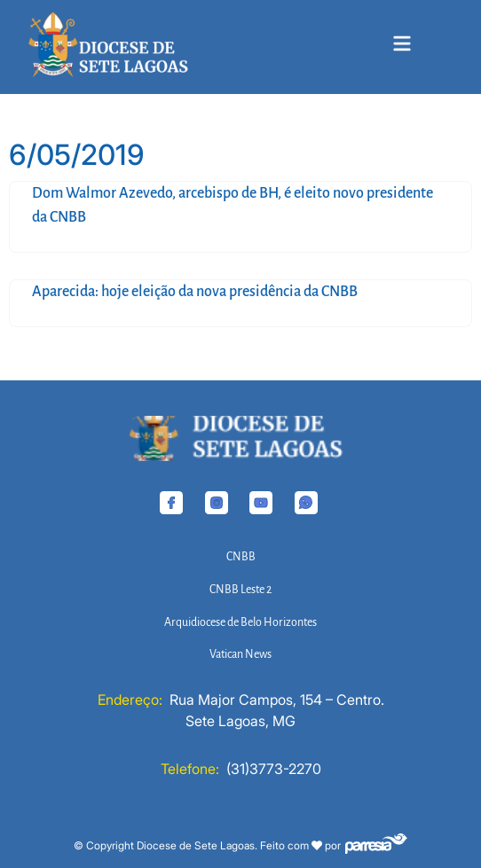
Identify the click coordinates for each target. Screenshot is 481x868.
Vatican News (240, 654)
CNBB (241, 557)
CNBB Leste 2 (240, 590)
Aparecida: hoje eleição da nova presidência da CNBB (195, 292)
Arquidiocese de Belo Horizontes (240, 622)
